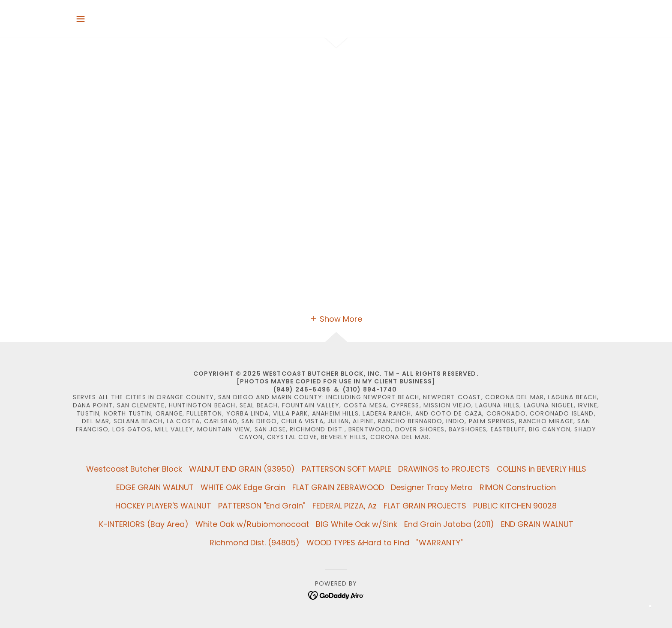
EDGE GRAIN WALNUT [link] (155, 487)
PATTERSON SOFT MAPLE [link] (346, 469)
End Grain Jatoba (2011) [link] (449, 524)
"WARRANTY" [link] (439, 543)
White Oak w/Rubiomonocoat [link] (252, 524)
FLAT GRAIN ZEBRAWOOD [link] (338, 487)
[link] (336, 595)
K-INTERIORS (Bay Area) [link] (144, 524)
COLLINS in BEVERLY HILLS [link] (541, 469)
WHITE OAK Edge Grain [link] (243, 487)
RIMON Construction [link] (518, 487)
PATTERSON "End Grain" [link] (262, 506)
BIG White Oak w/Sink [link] (357, 524)
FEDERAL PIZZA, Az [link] (345, 506)
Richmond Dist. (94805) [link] (255, 543)
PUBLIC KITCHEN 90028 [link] (515, 506)
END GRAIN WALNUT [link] (537, 524)
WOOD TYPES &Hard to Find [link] (358, 543)
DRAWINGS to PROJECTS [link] (444, 469)
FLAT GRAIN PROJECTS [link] (425, 506)
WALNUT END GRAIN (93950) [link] (242, 469)
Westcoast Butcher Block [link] (134, 469)
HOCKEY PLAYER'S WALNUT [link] (163, 506)
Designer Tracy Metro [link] (432, 487)
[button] (81, 19)
